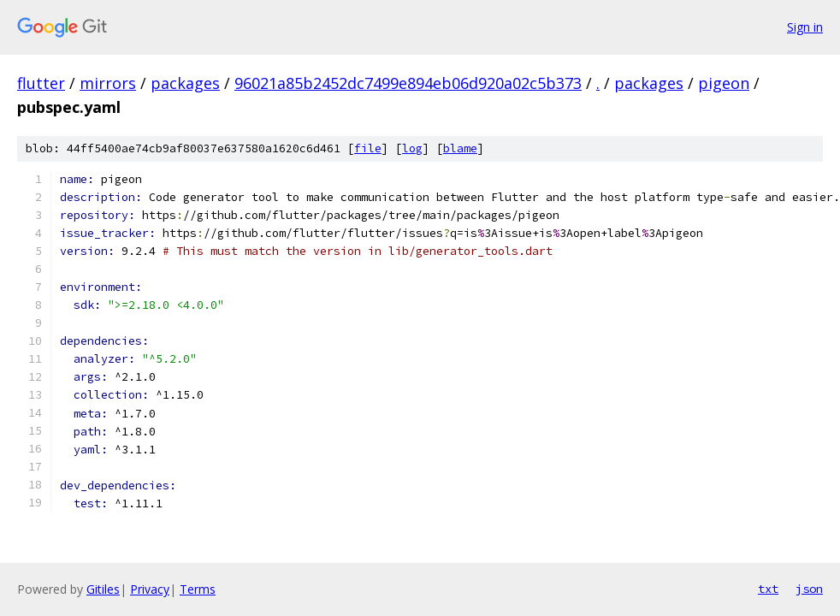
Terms (198, 589)
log (412, 148)
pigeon (724, 83)
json (809, 589)
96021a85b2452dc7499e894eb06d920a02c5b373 (408, 83)
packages (185, 83)
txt (768, 589)
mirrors (108, 83)
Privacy (150, 589)
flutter (41, 83)
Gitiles (103, 589)
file (368, 148)
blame (460, 148)
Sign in (805, 27)
